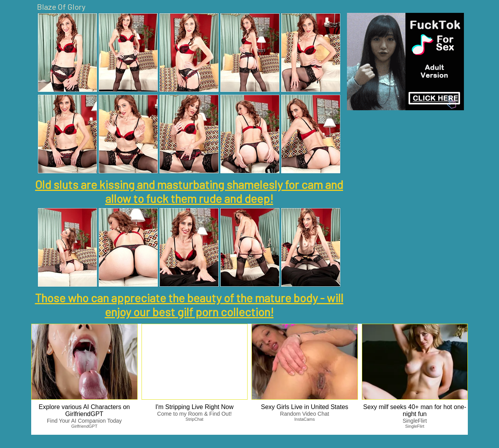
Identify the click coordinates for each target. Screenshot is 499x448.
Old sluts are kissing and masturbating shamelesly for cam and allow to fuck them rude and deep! (189, 191)
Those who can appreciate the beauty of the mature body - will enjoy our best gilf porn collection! (189, 305)
